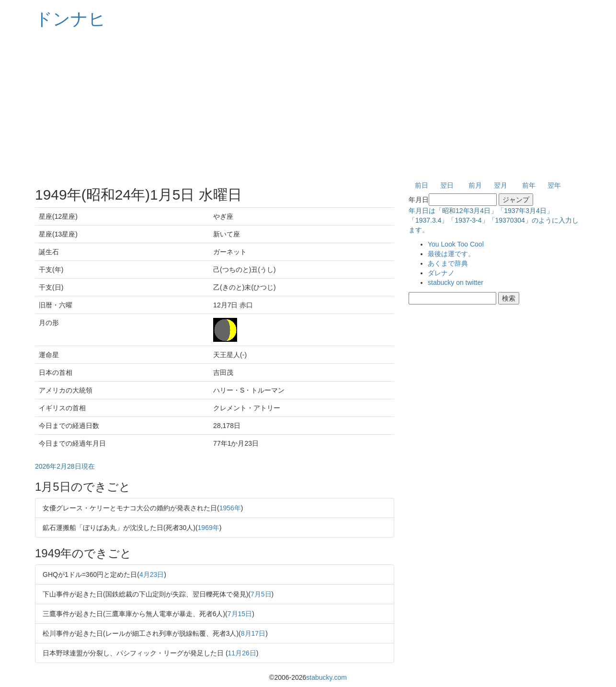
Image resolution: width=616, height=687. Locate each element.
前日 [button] (422, 185)
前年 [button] (529, 185)
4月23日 (152, 574)
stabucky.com (326, 677)
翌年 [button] (554, 185)
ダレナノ (441, 273)
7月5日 (261, 594)
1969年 (209, 528)
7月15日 (240, 614)
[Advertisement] (308, 105)
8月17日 (253, 633)
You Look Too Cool (456, 244)
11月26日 (242, 653)
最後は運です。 (451, 254)
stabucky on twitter (456, 282)
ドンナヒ (70, 19)
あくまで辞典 (448, 263)
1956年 (230, 508)
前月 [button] (475, 185)
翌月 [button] (501, 185)
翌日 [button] (447, 185)
